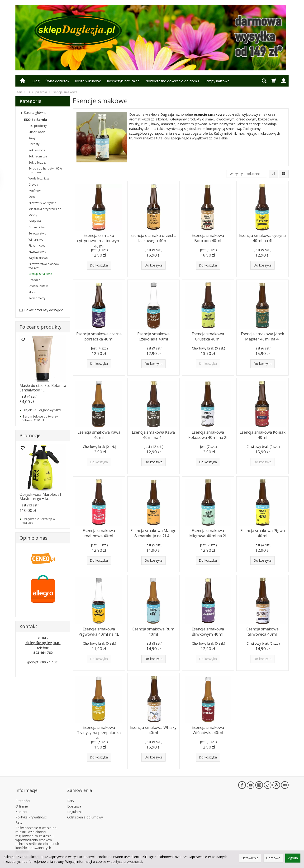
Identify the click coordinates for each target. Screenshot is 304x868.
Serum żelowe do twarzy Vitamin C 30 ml (40, 418)
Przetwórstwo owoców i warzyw (45, 266)
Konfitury (35, 191)
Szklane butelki (38, 286)
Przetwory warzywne (42, 203)
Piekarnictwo (37, 246)
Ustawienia (250, 858)
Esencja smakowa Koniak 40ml (263, 434)
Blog (36, 81)
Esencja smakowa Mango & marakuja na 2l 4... (153, 532)
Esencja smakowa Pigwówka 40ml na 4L (99, 631)
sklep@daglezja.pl (43, 643)
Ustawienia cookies (30, 849)
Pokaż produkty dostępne (42, 310)
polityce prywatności (126, 861)
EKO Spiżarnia (36, 120)
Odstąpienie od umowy (85, 809)
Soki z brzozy (37, 163)
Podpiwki (35, 221)
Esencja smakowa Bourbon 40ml (208, 237)
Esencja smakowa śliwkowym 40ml (208, 631)
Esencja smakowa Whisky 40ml (153, 729)
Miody (33, 215)
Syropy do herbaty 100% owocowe (45, 170)
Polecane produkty (40, 327)
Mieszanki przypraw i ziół (45, 209)
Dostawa (74, 799)
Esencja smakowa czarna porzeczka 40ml (99, 335)
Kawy (32, 138)
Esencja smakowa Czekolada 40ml (153, 335)
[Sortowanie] (273, 174)
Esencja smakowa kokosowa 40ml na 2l (208, 434)
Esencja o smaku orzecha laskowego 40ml (153, 237)
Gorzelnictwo (37, 227)
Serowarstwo (37, 233)
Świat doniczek (57, 81)
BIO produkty (38, 126)
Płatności (23, 793)
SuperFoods (37, 132)
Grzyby (33, 185)
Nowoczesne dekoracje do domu (172, 81)
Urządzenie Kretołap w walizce (39, 521)
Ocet (32, 197)
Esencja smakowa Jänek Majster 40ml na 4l (263, 335)
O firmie (22, 799)
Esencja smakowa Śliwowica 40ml (263, 631)
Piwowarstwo (37, 252)
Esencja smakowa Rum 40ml (153, 631)
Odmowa (273, 858)
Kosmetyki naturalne (123, 81)
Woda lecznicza (39, 178)
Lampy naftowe (217, 81)
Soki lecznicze (38, 156)
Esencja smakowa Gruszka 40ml (208, 335)
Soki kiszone (37, 150)
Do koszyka (99, 265)
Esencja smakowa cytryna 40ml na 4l (263, 237)
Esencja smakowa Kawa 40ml (99, 434)
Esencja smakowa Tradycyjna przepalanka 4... (99, 729)
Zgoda (293, 858)
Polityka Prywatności (31, 809)
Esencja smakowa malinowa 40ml (99, 532)
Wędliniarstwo (38, 258)
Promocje (30, 435)
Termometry (37, 298)
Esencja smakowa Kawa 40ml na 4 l (153, 434)
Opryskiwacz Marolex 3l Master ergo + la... (40, 497)
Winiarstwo (36, 240)
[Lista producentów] (247, 174)
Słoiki (32, 292)
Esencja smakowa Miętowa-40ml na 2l (208, 532)
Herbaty (34, 144)
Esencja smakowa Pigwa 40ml (262, 532)
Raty (19, 815)
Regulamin (75, 804)
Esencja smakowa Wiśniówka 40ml (208, 729)
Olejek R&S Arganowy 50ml (42, 410)
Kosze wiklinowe (88, 81)
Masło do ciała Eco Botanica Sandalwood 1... (43, 388)
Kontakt (21, 804)
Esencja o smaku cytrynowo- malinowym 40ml (99, 239)
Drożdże (34, 280)
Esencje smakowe (40, 274)
